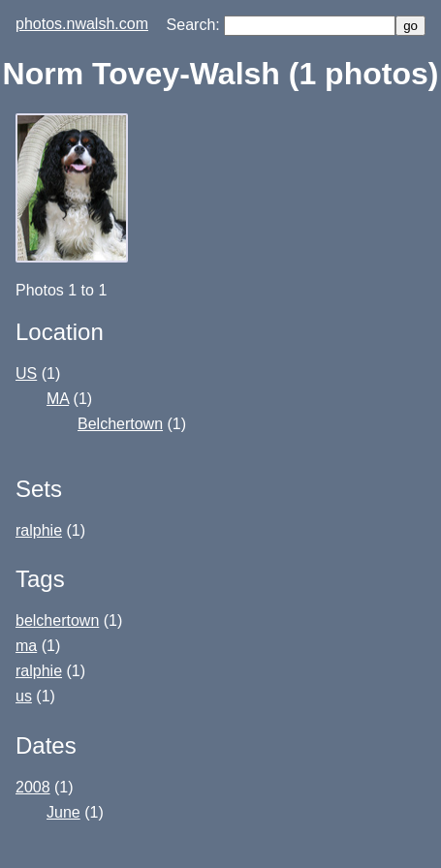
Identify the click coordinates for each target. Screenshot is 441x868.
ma (26, 646)
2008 (33, 787)
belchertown (57, 620)
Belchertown (120, 424)
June (63, 812)
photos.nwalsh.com (82, 24)
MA (58, 399)
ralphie (39, 530)
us (24, 696)
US (26, 373)
